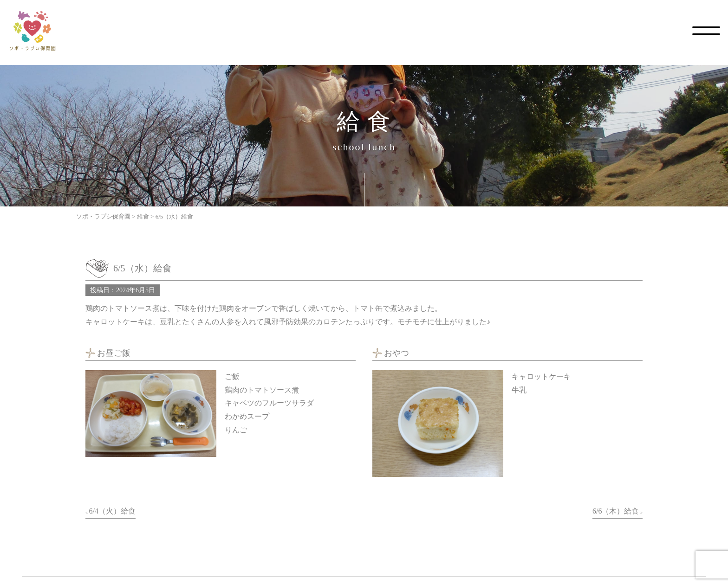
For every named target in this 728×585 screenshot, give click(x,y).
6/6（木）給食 (616, 511)
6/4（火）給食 (112, 511)
